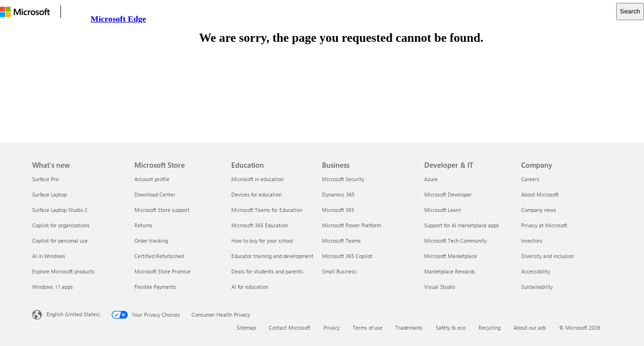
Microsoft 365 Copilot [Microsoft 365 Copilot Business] (347, 256)
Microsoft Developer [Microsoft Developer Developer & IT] (448, 194)
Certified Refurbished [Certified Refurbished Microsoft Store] (159, 256)
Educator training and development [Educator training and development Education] (272, 256)
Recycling (489, 327)
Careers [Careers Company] (530, 179)
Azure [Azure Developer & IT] (431, 179)
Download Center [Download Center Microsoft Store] (155, 194)
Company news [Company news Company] (539, 210)
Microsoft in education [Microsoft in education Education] (257, 179)
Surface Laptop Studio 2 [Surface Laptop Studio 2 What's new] (60, 210)
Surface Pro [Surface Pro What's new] (45, 179)
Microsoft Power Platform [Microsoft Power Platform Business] (352, 225)
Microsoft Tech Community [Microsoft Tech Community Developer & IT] (455, 241)
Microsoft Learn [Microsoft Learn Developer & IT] (442, 210)
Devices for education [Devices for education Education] (256, 194)
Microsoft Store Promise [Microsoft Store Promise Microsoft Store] (162, 271)
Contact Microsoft (290, 327)
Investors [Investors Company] (532, 241)
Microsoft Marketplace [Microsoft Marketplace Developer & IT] (451, 256)
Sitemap (246, 327)
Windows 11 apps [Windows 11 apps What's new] (53, 287)
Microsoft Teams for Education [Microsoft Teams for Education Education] (267, 210)
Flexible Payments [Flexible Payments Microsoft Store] (155, 287)
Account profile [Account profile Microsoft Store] (152, 179)
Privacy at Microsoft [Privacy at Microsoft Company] (544, 225)
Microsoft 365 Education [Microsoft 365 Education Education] (260, 225)
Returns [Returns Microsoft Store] (143, 225)
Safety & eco (451, 327)
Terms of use (368, 327)
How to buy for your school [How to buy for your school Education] (262, 241)
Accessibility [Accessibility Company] (536, 271)
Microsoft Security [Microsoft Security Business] (343, 179)
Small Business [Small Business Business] (339, 271)
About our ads (530, 327)
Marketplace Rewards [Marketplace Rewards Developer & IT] (450, 271)
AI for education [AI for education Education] (250, 287)
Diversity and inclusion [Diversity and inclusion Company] (548, 256)
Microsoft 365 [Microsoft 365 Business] (338, 210)
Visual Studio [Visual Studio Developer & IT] (440, 287)
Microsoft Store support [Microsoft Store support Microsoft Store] (162, 210)
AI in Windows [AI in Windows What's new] (49, 256)
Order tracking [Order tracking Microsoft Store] (151, 241)
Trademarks (409, 327)
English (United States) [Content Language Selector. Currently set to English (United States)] (73, 314)
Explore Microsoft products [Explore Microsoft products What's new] (63, 271)
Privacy (332, 327)
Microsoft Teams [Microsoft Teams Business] (341, 241)
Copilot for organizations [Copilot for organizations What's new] (61, 225)
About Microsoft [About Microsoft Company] (540, 194)
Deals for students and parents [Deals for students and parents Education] (267, 271)
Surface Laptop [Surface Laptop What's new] (49, 194)
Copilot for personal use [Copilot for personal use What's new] (60, 241)
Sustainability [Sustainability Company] (537, 287)
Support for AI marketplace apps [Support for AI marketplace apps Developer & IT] (462, 225)
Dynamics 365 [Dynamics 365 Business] (338, 194)
